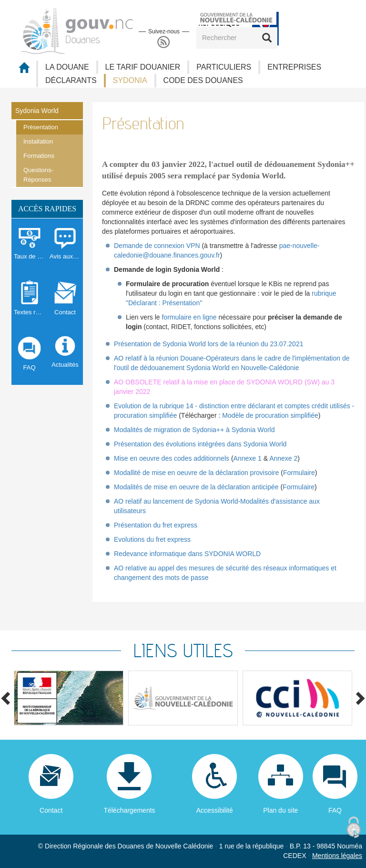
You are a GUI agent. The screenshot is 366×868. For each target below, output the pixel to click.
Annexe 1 (248, 458)
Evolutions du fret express (152, 539)
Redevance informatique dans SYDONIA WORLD (187, 554)
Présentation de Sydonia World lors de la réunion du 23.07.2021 (208, 344)
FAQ (335, 810)
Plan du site (280, 810)
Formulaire (299, 473)
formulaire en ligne (189, 317)
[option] (69, 698)
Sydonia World (37, 111)
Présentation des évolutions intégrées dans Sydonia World (200, 444)
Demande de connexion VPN (157, 246)
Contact (51, 810)
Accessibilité (215, 810)
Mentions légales (337, 856)
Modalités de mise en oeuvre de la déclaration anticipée (196, 487)
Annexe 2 (283, 458)
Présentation (41, 127)
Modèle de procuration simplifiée (270, 415)
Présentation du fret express (156, 525)
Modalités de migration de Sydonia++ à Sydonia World (194, 430)
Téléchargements (129, 810)
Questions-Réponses (38, 175)
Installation (38, 141)
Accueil (24, 70)
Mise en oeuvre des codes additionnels (172, 458)
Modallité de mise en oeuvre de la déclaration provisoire (196, 473)
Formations (39, 156)
